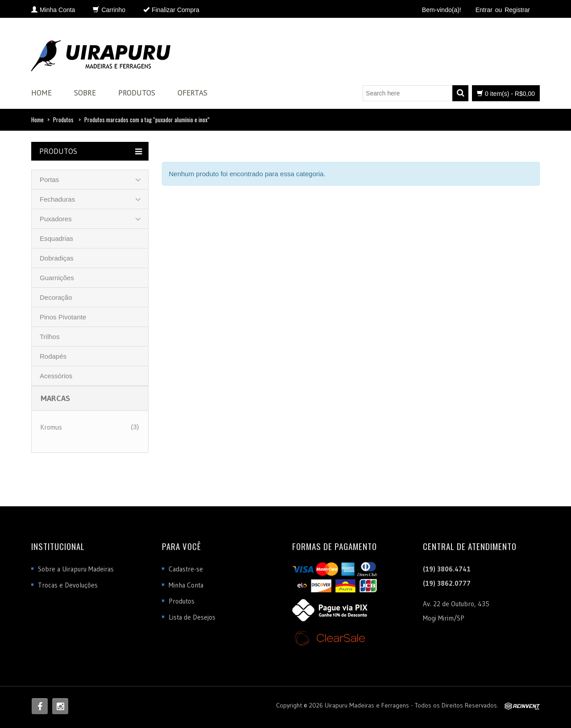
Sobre (85, 93)
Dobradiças (57, 258)
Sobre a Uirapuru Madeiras (76, 569)
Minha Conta (186, 585)
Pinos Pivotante (63, 317)
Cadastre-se (186, 569)
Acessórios (56, 376)
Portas (49, 180)
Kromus (51, 427)
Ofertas (192, 93)
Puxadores (56, 219)
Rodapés (53, 356)
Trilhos (50, 337)
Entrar (484, 10)
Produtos (137, 93)
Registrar (517, 10)
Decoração (56, 297)
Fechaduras (57, 199)
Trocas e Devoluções (68, 585)
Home (41, 93)
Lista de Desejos (192, 617)
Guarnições (57, 278)
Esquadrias (56, 238)
